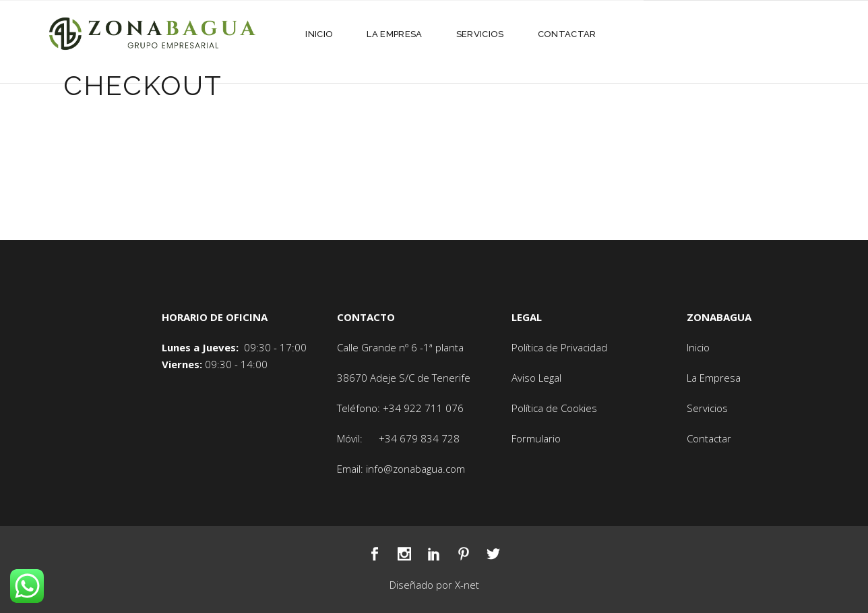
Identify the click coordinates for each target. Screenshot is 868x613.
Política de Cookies (554, 408)
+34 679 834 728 (419, 438)
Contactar (709, 438)
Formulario (536, 438)
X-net (467, 585)
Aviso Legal (536, 378)
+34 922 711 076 (423, 408)
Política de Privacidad (559, 347)
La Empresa (714, 378)
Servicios (707, 408)
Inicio (698, 347)
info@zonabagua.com (415, 469)
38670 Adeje (368, 378)
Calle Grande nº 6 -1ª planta (400, 347)
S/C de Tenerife (435, 378)
